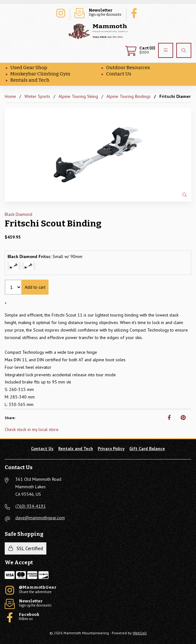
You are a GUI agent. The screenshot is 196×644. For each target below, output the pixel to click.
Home (10, 96)
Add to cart (35, 287)
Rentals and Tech (30, 80)
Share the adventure (60, 13)
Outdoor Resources (128, 68)
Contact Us (119, 74)
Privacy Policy (111, 449)
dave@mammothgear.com (40, 518)
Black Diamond (18, 214)
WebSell (140, 633)
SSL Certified (26, 548)
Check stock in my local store (32, 429)
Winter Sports (37, 96)
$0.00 (140, 50)
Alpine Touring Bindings (129, 96)
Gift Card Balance (147, 449)
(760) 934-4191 (31, 506)
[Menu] (166, 50)
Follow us (136, 13)
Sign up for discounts (98, 13)
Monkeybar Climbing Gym (40, 74)
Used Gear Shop (29, 68)
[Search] (184, 50)
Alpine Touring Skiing (78, 96)
